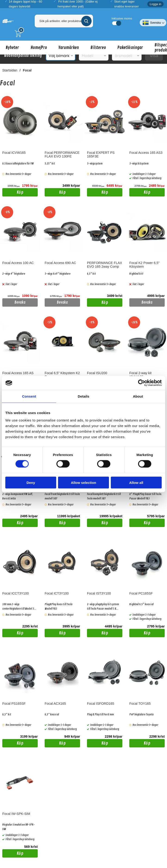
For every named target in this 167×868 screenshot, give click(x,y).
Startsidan (10, 70)
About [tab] (138, 396)
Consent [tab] (29, 396)
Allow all (136, 482)
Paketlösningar (130, 48)
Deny (31, 482)
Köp (13, 193)
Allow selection (83, 482)
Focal (27, 70)
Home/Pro (39, 48)
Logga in (155, 4)
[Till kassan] (19, 34)
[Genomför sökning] (86, 21)
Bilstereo (98, 48)
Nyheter (12, 48)
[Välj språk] (153, 21)
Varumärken (69, 48)
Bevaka (20, 302)
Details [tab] (83, 396)
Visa (154, 56)
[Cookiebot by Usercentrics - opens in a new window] (141, 383)
